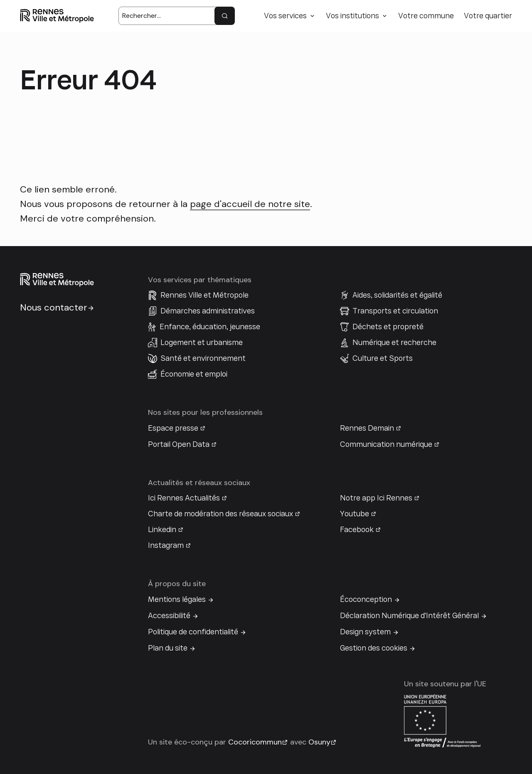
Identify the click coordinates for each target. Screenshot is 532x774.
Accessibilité (169, 616)
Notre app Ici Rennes (376, 498)
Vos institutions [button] (352, 16)
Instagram (166, 545)
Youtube (355, 514)
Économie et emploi (194, 374)
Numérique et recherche (394, 343)
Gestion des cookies (374, 648)
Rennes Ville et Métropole (204, 295)
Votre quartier (488, 16)
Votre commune (426, 16)
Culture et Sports (383, 358)
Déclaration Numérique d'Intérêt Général (409, 616)
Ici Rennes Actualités (184, 498)
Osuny (319, 742)
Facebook (357, 530)
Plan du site (168, 648)
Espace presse (173, 428)
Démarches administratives (208, 311)
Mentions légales (177, 599)
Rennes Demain (367, 428)
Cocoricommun (255, 742)
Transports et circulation (395, 311)
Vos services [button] (285, 16)
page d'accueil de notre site (250, 204)
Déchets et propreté (388, 327)
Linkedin (162, 530)
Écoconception (366, 599)
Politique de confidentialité (193, 632)
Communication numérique (386, 444)
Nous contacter (54, 307)
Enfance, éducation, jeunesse (210, 327)
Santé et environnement (203, 358)
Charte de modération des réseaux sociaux (220, 514)
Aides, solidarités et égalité (397, 295)
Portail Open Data (179, 444)
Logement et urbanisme (202, 343)
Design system (365, 632)
